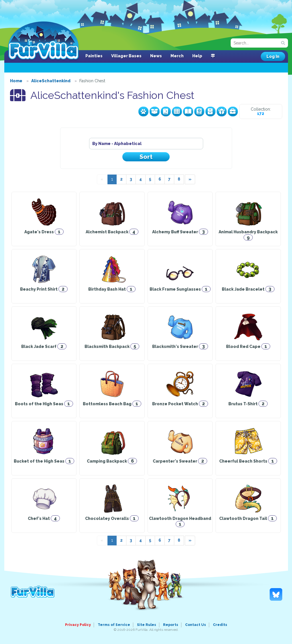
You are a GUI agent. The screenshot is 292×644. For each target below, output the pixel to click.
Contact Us (196, 625)
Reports (171, 625)
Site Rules (147, 625)
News (156, 56)
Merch (177, 56)
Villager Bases (126, 56)
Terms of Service (114, 625)
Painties (94, 56)
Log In (273, 56)
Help (197, 56)
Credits (220, 625)
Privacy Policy (78, 625)
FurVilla (43, 41)
